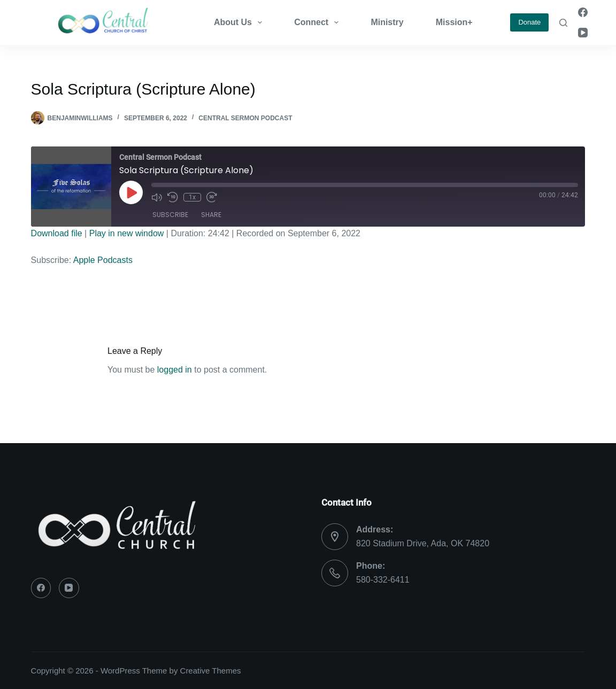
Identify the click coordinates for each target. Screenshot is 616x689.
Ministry (387, 22)
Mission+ (454, 22)
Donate (529, 22)
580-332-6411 (383, 580)
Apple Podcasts (103, 260)
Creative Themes (211, 671)
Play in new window (127, 233)
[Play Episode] (131, 192)
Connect (318, 22)
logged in (175, 370)
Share (211, 215)
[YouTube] (583, 33)
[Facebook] (583, 12)
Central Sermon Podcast (245, 118)
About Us (240, 22)
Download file (57, 233)
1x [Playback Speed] (192, 197)
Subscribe (170, 215)
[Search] (563, 23)
